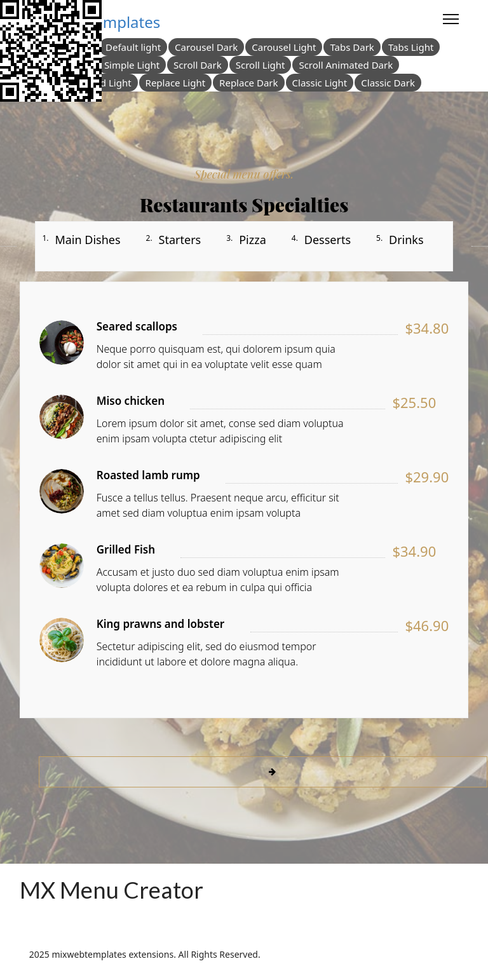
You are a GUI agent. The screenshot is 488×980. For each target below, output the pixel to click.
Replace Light (176, 83)
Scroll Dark (198, 65)
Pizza (253, 240)
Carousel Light (284, 47)
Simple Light (132, 65)
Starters (180, 240)
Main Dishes (87, 240)
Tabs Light (411, 47)
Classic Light (320, 83)
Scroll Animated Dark (346, 65)
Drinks (406, 240)
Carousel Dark (206, 47)
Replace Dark (248, 83)
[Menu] (451, 19)
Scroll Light (261, 65)
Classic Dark (388, 83)
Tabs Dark (352, 47)
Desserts (328, 240)
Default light (133, 47)
